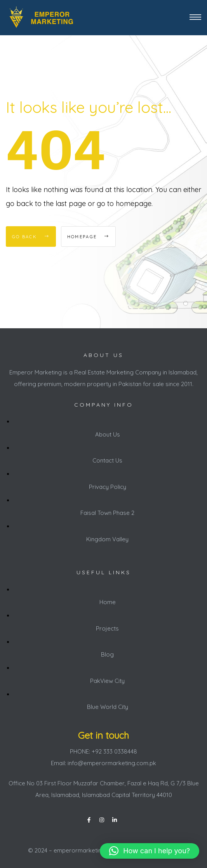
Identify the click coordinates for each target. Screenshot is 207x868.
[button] (150, 851)
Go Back (31, 237)
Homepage (88, 237)
